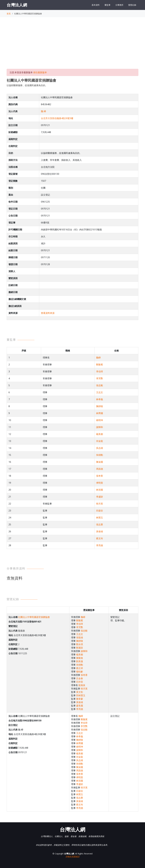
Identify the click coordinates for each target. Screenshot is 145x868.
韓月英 (100, 504)
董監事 (107, 5)
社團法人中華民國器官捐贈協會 (34, 617)
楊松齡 (80, 672)
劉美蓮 (80, 661)
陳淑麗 (100, 462)
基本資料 (96, 5)
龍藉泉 (82, 685)
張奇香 (100, 476)
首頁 (9, 14)
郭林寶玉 (81, 695)
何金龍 (100, 441)
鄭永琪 (80, 644)
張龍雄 (80, 637)
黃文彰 (80, 692)
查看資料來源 (48, 313)
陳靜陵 (100, 406)
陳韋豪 (80, 699)
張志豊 (100, 524)
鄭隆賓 (100, 365)
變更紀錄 (132, 5)
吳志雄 (100, 448)
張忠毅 (100, 385)
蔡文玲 (100, 538)
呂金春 (80, 678)
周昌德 (100, 469)
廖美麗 (80, 706)
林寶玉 (100, 518)
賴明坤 (100, 420)
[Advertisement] (72, 46)
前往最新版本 (40, 72)
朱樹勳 (100, 455)
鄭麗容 (80, 648)
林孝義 (100, 399)
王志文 (100, 392)
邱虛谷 (100, 511)
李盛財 (100, 497)
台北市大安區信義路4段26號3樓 (57, 118)
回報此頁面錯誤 (72, 857)
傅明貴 (100, 483)
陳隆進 (80, 658)
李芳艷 (100, 378)
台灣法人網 (17, 5)
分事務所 (119, 5)
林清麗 (100, 490)
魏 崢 (43, 111)
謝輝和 (100, 427)
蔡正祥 (80, 668)
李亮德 (100, 545)
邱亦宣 (80, 682)
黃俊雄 (100, 531)
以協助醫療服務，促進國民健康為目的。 (27, 85)
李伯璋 (100, 371)
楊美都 (100, 434)
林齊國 (100, 413)
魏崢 (98, 358)
